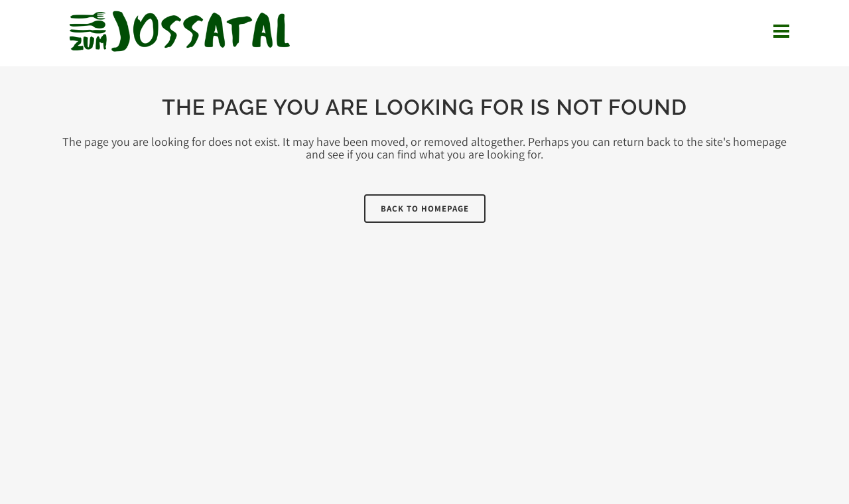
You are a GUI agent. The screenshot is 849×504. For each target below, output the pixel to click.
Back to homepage (425, 209)
